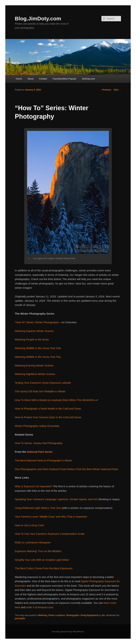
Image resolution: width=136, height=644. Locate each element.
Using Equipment (89, 615)
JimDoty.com (88, 79)
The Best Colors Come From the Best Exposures (44, 568)
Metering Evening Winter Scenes (34, 365)
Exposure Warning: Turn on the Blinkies (38, 551)
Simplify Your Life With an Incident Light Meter (42, 560)
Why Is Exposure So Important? (34, 486)
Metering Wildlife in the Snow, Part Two (38, 357)
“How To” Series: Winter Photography (37, 322)
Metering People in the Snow (32, 339)
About (30, 79)
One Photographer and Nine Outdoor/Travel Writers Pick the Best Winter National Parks (67, 469)
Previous (105, 90)
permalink (20, 618)
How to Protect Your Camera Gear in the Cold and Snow (48, 417)
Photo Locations (57, 615)
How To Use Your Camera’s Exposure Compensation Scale (50, 534)
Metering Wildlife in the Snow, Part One (38, 348)
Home (19, 79)
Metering (43, 615)
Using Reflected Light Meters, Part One (38, 508)
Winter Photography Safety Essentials (37, 426)
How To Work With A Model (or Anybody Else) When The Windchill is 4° (57, 400)
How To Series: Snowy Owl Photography (39, 443)
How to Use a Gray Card (29, 525)
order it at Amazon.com (40, 607)
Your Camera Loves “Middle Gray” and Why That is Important (51, 517)
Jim (103, 615)
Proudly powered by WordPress (68, 632)
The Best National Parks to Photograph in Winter (44, 460)
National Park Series (40, 452)
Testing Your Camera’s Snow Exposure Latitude (43, 383)
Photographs (73, 615)
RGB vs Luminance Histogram (33, 542)
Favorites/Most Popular (64, 79)
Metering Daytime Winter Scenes (34, 331)
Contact (43, 79)
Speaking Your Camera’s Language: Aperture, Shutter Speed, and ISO (56, 499)
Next (117, 90)
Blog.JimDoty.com (38, 19)
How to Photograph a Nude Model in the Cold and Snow (48, 409)
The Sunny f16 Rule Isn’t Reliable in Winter (40, 391)
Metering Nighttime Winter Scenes (35, 374)
